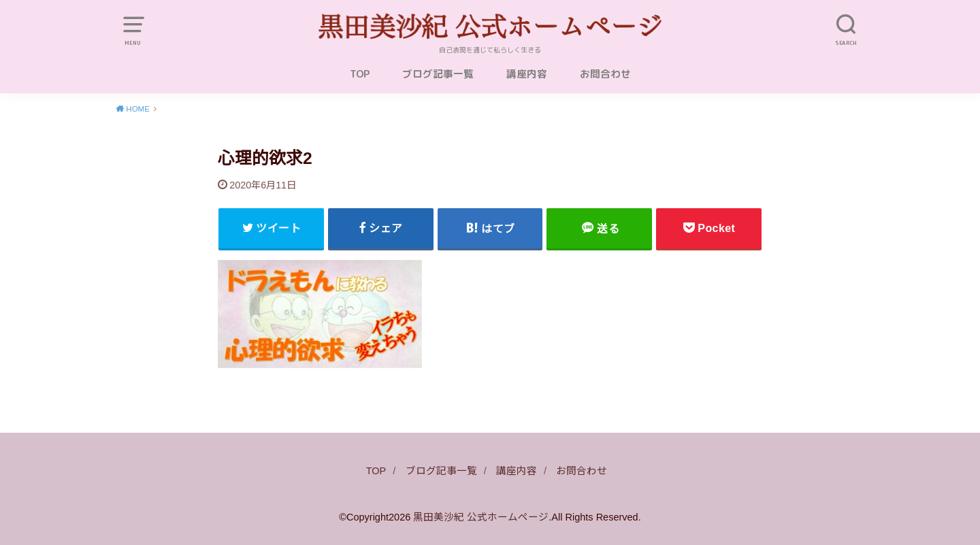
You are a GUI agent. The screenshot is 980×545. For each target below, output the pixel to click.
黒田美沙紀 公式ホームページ (481, 517)
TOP (360, 74)
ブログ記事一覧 (438, 74)
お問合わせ (605, 74)
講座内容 (527, 74)
